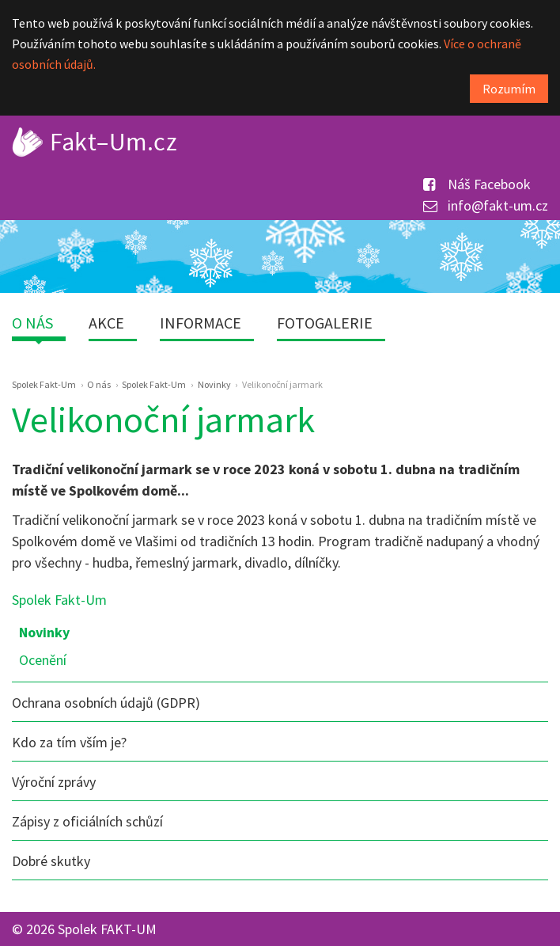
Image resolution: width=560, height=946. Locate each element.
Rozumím (509, 89)
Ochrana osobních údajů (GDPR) (106, 703)
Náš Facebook (477, 184)
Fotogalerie (325, 323)
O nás (32, 323)
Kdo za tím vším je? (69, 742)
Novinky (44, 632)
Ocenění (43, 660)
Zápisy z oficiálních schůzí (87, 821)
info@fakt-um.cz (486, 205)
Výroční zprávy (54, 782)
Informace (201, 323)
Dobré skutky (51, 861)
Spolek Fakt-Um (59, 600)
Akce (106, 323)
